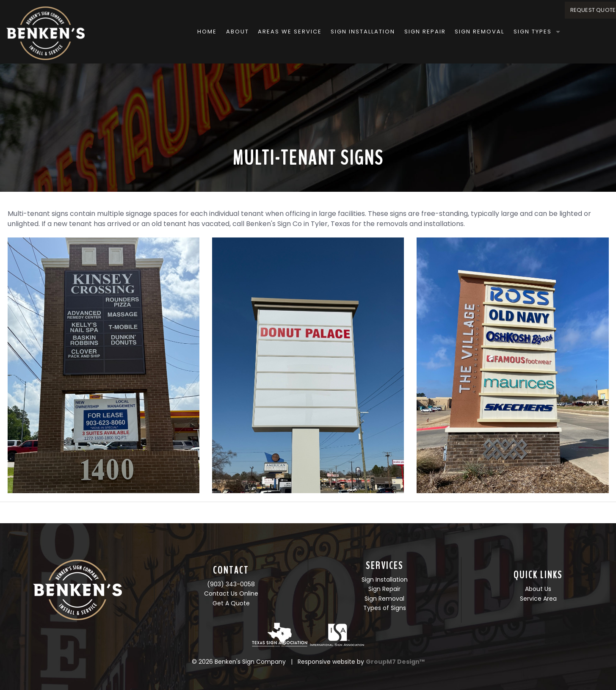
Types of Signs (385, 608)
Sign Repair (389, 32)
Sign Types (496, 32)
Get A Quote (231, 603)
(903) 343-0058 (231, 584)
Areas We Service (254, 32)
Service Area (538, 599)
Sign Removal (443, 32)
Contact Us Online (231, 593)
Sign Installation (327, 32)
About (201, 32)
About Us (538, 589)
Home (171, 32)
